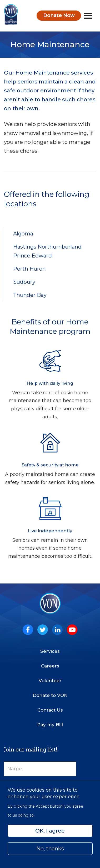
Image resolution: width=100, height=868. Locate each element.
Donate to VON (50, 695)
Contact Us (50, 710)
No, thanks (50, 849)
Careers (50, 666)
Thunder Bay (30, 295)
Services (50, 651)
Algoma (23, 234)
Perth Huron (29, 269)
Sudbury (24, 282)
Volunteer (50, 681)
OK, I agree (50, 831)
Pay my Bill (50, 725)
